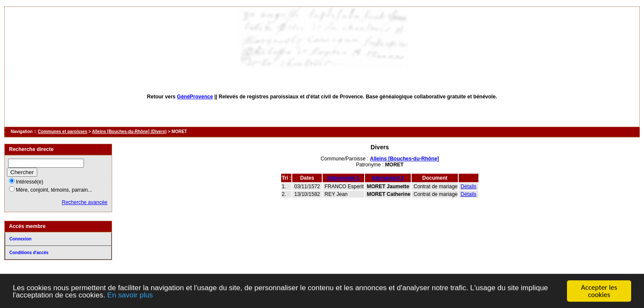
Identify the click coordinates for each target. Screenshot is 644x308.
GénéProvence (195, 97)
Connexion (21, 239)
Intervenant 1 (343, 178)
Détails (469, 187)
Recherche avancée (85, 202)
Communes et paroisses (62, 132)
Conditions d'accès (29, 253)
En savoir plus (130, 297)
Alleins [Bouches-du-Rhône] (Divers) (129, 132)
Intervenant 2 (388, 178)
